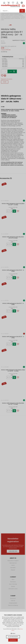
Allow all (13, 640)
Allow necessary (13, 637)
